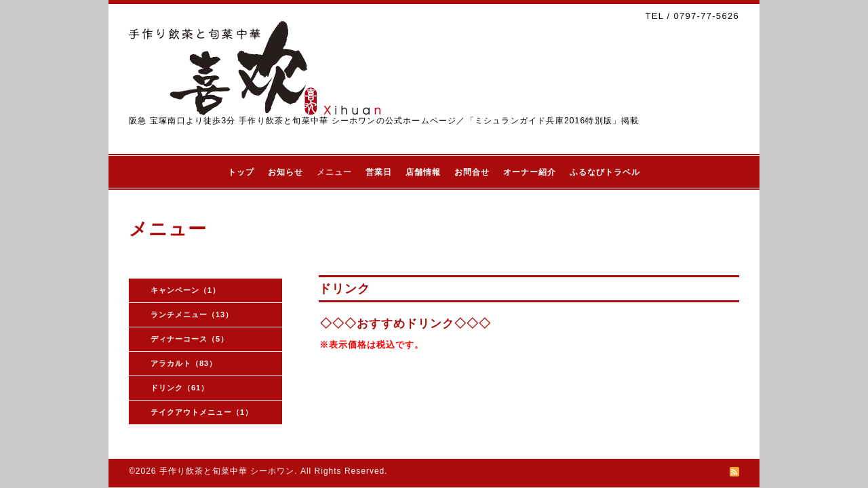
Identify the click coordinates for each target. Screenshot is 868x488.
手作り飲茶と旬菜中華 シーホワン (227, 471)
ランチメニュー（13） (192, 314)
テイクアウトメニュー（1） (202, 412)
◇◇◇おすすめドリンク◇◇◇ (406, 324)
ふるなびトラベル (605, 172)
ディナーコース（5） (190, 339)
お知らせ (285, 172)
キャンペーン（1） (185, 290)
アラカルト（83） (184, 363)
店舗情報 (423, 172)
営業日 (379, 172)
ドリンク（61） (180, 388)
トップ (241, 172)
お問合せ (472, 172)
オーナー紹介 (530, 172)
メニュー (334, 172)
